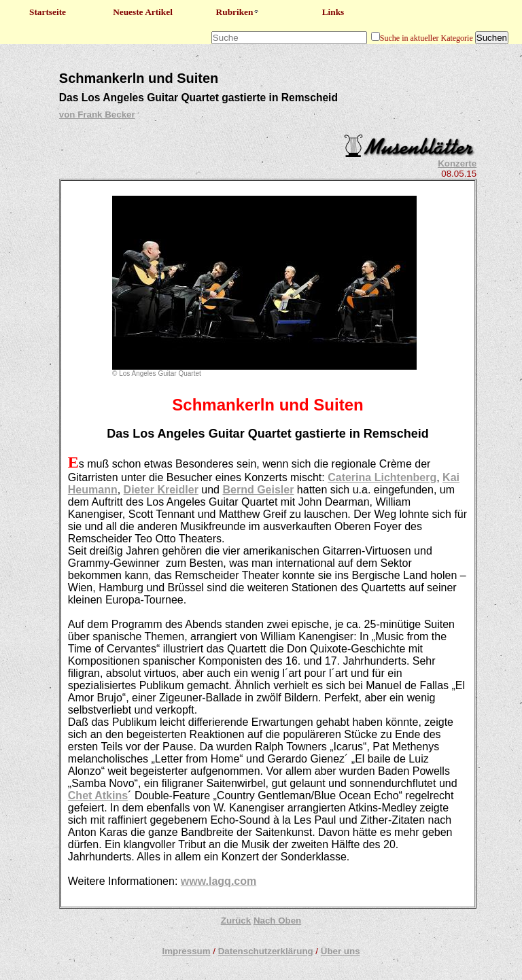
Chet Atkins (98, 795)
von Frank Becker (97, 115)
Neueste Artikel (143, 12)
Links (333, 12)
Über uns (341, 951)
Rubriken (238, 12)
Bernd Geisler (258, 490)
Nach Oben (277, 921)
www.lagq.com (219, 881)
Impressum (186, 951)
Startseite (48, 12)
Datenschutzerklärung (266, 951)
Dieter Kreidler (161, 490)
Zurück (236, 921)
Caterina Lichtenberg (382, 477)
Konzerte (457, 163)
